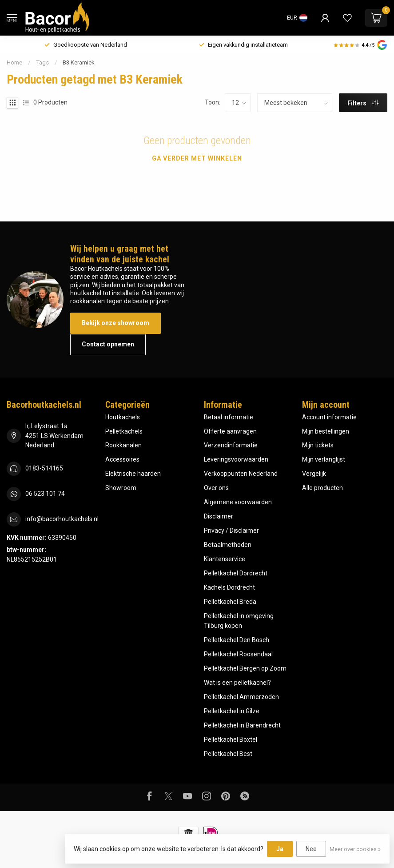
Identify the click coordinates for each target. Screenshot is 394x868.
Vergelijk (314, 474)
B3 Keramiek (79, 62)
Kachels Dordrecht (229, 587)
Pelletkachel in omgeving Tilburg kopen (239, 621)
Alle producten (322, 488)
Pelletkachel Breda (230, 602)
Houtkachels (123, 417)
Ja (280, 849)
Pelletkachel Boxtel (231, 739)
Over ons (216, 488)
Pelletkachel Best (228, 754)
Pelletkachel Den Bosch (237, 640)
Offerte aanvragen (230, 431)
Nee (311, 849)
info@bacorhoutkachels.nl (62, 519)
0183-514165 (44, 468)
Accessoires (122, 459)
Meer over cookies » (355, 849)
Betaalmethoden (228, 545)
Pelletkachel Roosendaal (238, 654)
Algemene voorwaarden (238, 502)
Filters (363, 103)
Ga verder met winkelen (197, 158)
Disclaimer (219, 516)
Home (14, 62)
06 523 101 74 (45, 494)
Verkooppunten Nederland (241, 474)
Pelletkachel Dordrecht (236, 573)
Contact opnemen (108, 344)
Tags (42, 62)
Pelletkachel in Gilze (232, 711)
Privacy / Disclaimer (231, 530)
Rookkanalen (123, 445)
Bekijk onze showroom (115, 323)
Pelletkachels (124, 431)
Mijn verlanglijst (324, 459)
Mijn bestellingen (326, 431)
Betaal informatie (229, 417)
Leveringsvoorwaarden (236, 459)
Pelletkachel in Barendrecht (242, 725)
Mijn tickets (318, 445)
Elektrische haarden (133, 474)
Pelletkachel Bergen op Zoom (245, 668)
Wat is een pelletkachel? (237, 683)
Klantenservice (225, 559)
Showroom (121, 488)
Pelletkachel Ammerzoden (241, 697)
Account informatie (329, 417)
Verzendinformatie (231, 445)
